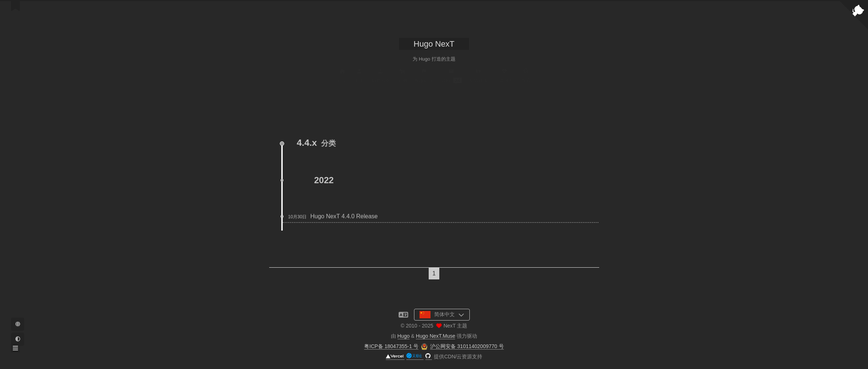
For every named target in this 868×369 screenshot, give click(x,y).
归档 (451, 76)
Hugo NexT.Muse (435, 336)
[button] (15, 348)
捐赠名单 (381, 76)
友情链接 (478, 76)
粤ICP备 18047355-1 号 (391, 346)
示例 (402, 76)
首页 (342, 76)
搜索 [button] (526, 76)
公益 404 (504, 76)
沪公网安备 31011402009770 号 (467, 346)
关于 (359, 76)
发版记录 (424, 76)
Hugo (404, 336)
